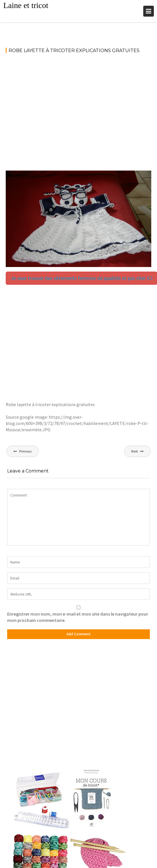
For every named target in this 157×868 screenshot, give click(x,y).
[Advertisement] (54, 115)
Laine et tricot (26, 5)
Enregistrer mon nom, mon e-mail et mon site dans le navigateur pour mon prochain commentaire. (78, 617)
